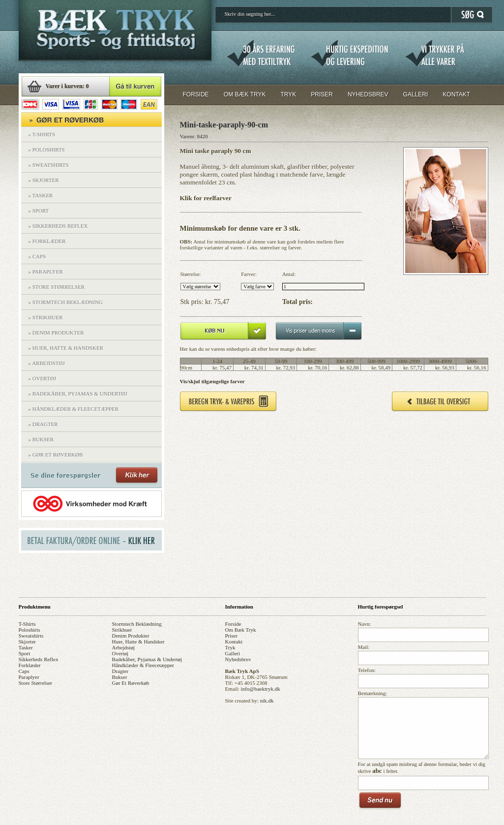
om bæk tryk (241, 630)
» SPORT (39, 211)
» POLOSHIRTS (47, 150)
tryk (230, 647)
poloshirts (30, 630)
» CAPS (37, 256)
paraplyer (29, 677)
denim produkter (131, 636)
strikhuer (122, 630)
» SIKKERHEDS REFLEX (58, 226)
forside (233, 624)
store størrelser (36, 683)
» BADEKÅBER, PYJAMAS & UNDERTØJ (78, 394)
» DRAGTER (43, 424)
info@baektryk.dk (261, 689)
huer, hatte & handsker (138, 642)
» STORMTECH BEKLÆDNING (66, 302)
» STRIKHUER (46, 317)
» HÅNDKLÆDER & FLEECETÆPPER (74, 409)
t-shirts (27, 624)
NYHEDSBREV (368, 94)
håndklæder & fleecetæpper (143, 665)
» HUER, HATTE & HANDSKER (66, 348)
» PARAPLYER (46, 272)
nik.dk (267, 701)
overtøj (120, 653)
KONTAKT (456, 94)
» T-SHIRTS (42, 134)
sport (25, 653)
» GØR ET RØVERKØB (56, 455)
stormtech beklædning (137, 624)
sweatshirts (31, 636)
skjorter (27, 642)
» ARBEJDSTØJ (47, 363)
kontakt (234, 642)
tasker (26, 647)
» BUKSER (41, 439)
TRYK (288, 94)
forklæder (30, 665)
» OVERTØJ (42, 378)
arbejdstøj (123, 647)
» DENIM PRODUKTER (56, 333)
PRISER (322, 94)
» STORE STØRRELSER (57, 287)
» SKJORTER (44, 180)
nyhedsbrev (238, 659)
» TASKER (41, 195)
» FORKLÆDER (47, 241)
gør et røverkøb (131, 683)
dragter (120, 671)
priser (232, 636)
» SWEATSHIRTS (49, 165)
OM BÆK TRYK (245, 94)
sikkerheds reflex (39, 659)
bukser (120, 677)
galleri (233, 653)
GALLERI (416, 94)
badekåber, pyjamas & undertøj (147, 659)
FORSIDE (196, 94)
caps (24, 671)
